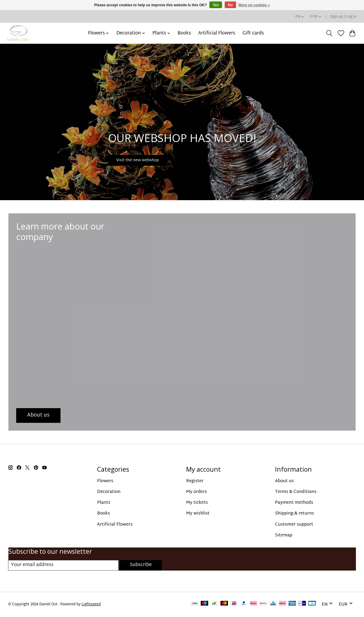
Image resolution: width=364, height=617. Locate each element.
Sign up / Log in (343, 17)
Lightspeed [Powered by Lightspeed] (91, 605)
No (230, 5)
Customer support (294, 525)
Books (184, 33)
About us (284, 481)
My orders (196, 492)
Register (195, 481)
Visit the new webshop (150, 157)
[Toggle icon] (329, 33)
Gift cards (253, 33)
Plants (104, 503)
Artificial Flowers (217, 33)
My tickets (197, 503)
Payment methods (294, 503)
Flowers (105, 481)
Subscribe (141, 565)
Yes (216, 5)
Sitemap (284, 535)
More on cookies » (254, 5)
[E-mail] (63, 565)
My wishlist (198, 513)
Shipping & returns (294, 513)
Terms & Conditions (296, 492)
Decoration (109, 492)
